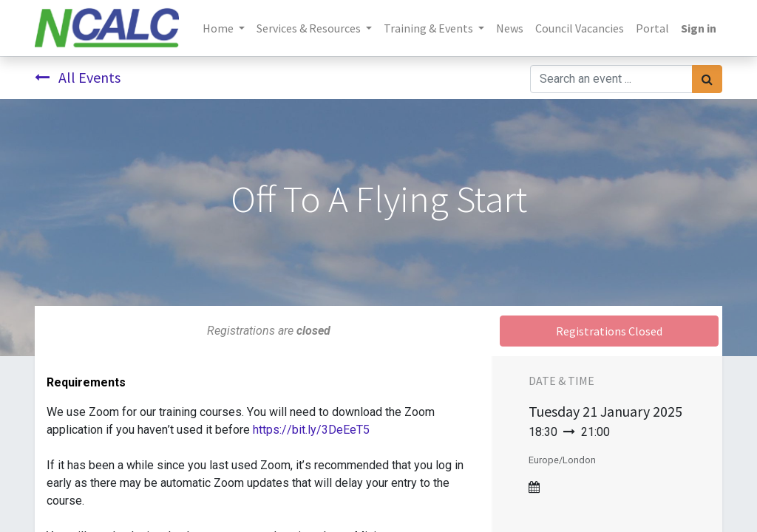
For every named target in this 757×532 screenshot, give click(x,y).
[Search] (707, 79)
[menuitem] (510, 28)
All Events (78, 77)
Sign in (699, 28)
